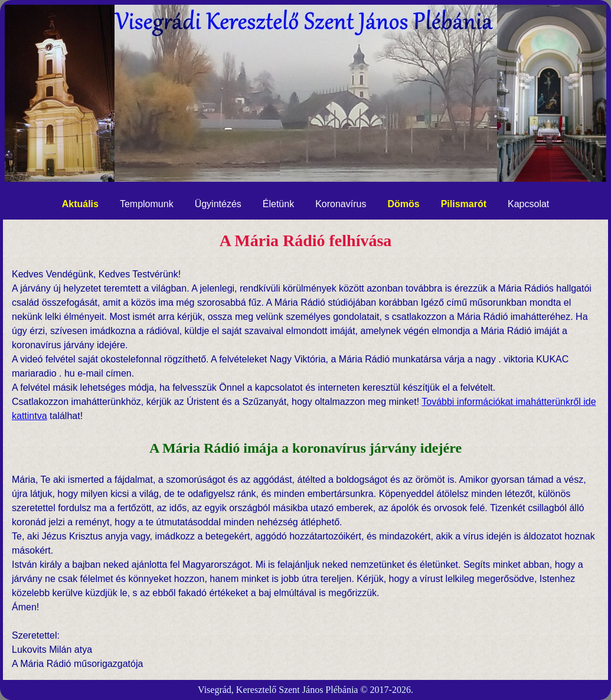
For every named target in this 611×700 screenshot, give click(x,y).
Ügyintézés (218, 204)
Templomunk (147, 204)
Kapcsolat (528, 204)
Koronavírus (341, 204)
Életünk (278, 204)
